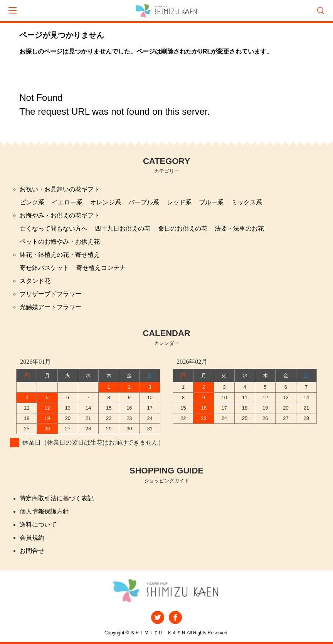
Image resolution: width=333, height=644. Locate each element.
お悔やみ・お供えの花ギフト (60, 215)
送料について (38, 524)
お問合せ (32, 551)
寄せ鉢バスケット (44, 268)
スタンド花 (35, 281)
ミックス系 (247, 202)
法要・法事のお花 (239, 228)
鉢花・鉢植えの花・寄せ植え (60, 255)
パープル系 (144, 202)
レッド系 (179, 202)
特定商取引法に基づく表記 (57, 498)
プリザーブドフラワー (50, 294)
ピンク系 (32, 202)
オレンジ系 (106, 202)
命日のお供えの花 (183, 228)
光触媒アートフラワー (50, 307)
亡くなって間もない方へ (54, 228)
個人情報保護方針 (44, 511)
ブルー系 (211, 202)
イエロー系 (67, 202)
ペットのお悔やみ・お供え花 (60, 242)
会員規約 (32, 538)
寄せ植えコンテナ (101, 268)
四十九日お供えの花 (123, 228)
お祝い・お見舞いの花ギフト (60, 189)
